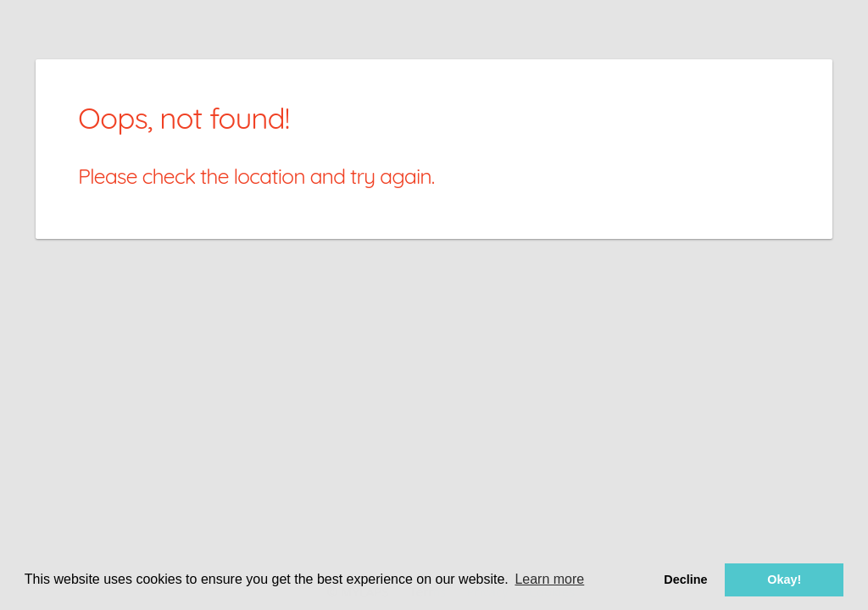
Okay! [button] (784, 579)
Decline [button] (685, 579)
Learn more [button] (549, 579)
